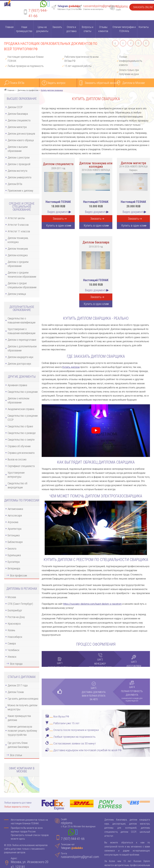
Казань (11, 630)
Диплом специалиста (19, 120)
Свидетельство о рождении (23, 392)
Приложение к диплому (20, 191)
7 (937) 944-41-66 (73, 839)
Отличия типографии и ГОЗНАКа (124, 29)
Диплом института (17, 171)
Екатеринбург (15, 610)
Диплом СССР (15, 107)
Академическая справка (21, 409)
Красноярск (14, 624)
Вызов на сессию (17, 459)
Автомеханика (15, 509)
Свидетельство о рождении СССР (23, 418)
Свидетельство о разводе (22, 433)
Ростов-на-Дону (16, 617)
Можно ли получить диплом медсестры (22, 707)
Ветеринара (14, 568)
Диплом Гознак (16, 692)
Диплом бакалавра (18, 114)
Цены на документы (42, 29)
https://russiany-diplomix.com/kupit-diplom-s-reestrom (92, 604)
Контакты (144, 27)
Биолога (12, 549)
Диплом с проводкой (19, 164)
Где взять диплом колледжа (23, 699)
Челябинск (14, 650)
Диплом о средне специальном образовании (22, 285)
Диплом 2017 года (18, 685)
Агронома (13, 522)
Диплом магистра (17, 127)
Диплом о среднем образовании (18, 264)
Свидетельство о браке (20, 426)
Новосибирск (15, 637)
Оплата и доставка (71, 29)
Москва (12, 597)
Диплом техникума (18, 249)
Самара (12, 643)
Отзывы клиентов (103, 29)
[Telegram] (49, 4)
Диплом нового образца (21, 140)
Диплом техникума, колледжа (18, 240)
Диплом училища (17, 294)
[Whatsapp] (43, 4)
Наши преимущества (24, 29)
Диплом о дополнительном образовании (22, 348)
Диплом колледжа (18, 255)
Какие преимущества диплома (19, 718)
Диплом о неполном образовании (18, 400)
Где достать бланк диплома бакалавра (18, 745)
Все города (16, 664)
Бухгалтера (14, 562)
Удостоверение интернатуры (16, 475)
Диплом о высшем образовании (18, 149)
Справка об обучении (19, 446)
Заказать (57, 27)
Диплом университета (19, 177)
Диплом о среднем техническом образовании (22, 275)
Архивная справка (17, 385)
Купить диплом (71, 367)
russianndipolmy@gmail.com (100, 6)
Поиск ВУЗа (17, 83)
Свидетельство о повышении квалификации (22, 320)
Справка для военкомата (21, 453)
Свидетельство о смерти (21, 440)
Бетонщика (14, 535)
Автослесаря (15, 515)
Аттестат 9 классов (18, 225)
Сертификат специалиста (21, 466)
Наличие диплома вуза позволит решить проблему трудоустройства (22, 731)
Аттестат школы (16, 218)
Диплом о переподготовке (22, 340)
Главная (9, 27)
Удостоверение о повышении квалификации (22, 331)
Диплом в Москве (134, 83)
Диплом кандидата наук (21, 357)
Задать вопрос (56, 83)
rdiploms (122, 6)
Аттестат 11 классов (19, 231)
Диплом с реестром (19, 157)
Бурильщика (14, 555)
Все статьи (16, 755)
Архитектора (15, 529)
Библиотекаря (15, 542)
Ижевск (12, 657)
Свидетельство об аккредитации (18, 485)
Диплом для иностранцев (21, 134)
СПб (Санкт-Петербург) (20, 604)
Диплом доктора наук (19, 364)
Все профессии (19, 575)
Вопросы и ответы (88, 29)
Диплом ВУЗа (15, 184)
